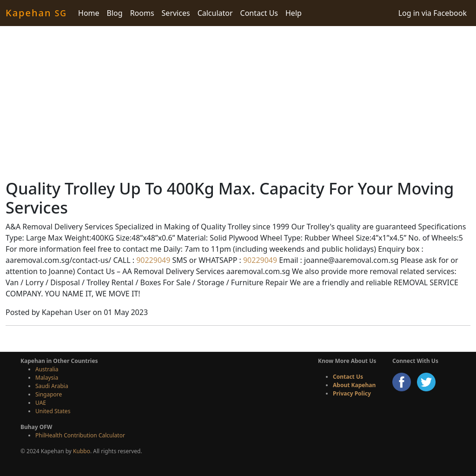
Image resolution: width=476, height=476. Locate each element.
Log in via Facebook (433, 13)
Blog (115, 13)
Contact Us (259, 13)
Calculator (215, 13)
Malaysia (47, 378)
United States (53, 411)
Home (89, 13)
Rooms (142, 13)
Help (294, 13)
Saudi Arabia (52, 386)
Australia (47, 369)
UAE (41, 403)
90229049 (152, 260)
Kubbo (82, 451)
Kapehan (36, 13)
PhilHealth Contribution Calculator (80, 435)
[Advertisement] (238, 102)
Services (176, 13)
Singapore (49, 394)
